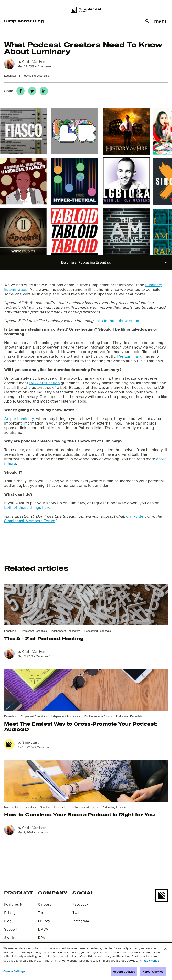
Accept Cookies (124, 971)
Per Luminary (129, 356)
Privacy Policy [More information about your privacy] (149, 960)
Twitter (78, 913)
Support (11, 929)
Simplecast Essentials (34, 631)
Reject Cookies (153, 971)
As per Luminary (19, 419)
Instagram (81, 921)
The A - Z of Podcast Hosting (44, 638)
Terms (43, 913)
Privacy (44, 921)
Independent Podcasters (66, 631)
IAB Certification (45, 383)
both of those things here (27, 507)
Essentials (10, 76)
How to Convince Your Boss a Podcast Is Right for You (79, 814)
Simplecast (30, 742)
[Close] (165, 949)
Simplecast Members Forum (30, 521)
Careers (45, 904)
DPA (41, 938)
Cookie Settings (14, 971)
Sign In (10, 938)
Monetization (12, 807)
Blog (8, 921)
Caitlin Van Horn (34, 62)
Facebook (80, 904)
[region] (86, 961)
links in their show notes (117, 321)
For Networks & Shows (98, 716)
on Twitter (135, 516)
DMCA (43, 929)
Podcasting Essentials (36, 76)
